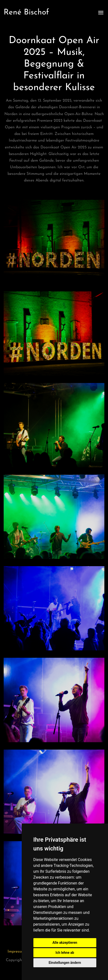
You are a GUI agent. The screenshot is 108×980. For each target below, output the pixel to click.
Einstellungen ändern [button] (65, 963)
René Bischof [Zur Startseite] (26, 12)
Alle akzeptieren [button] (65, 943)
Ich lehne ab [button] (65, 953)
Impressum (17, 952)
